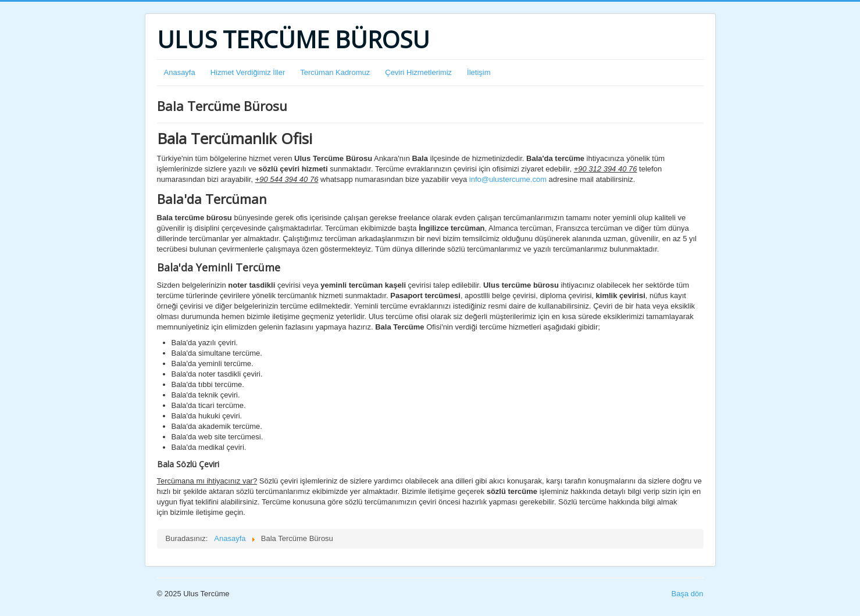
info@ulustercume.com (508, 179)
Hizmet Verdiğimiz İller (248, 72)
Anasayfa (180, 72)
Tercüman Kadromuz (335, 72)
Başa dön (688, 594)
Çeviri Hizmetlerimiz (418, 72)
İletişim (479, 72)
